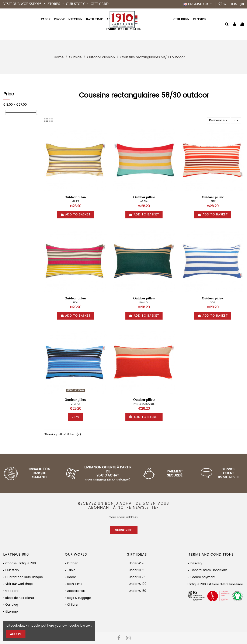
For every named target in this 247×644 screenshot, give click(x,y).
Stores (54, 4)
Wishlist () (231, 4)
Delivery (196, 563)
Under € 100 (138, 584)
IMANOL (144, 302)
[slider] (5, 112)
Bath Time (75, 584)
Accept (16, 634)
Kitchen (73, 563)
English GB (198, 4)
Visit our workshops (23, 4)
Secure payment (203, 577)
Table (71, 570)
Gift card (100, 4)
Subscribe (124, 530)
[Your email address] (124, 517)
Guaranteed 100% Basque (24, 577)
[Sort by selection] (218, 120)
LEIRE (213, 201)
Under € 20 (137, 563)
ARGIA (144, 201)
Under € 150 (138, 591)
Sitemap (12, 612)
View (75, 417)
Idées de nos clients (20, 598)
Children (73, 605)
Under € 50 (137, 570)
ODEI (213, 302)
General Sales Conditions (209, 570)
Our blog (12, 605)
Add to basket (75, 214)
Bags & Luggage (79, 598)
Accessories (76, 591)
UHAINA (75, 404)
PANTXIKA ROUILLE (144, 404)
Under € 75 (137, 577)
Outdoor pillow (75, 197)
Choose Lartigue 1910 (21, 563)
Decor (72, 577)
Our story (76, 4)
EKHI (76, 302)
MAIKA (76, 201)
